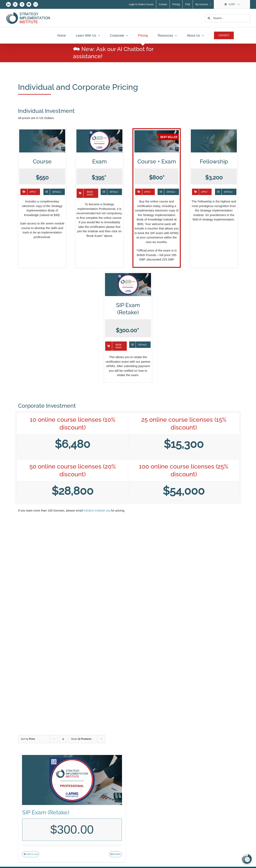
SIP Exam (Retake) (46, 812)
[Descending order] (63, 739)
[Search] (209, 18)
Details (117, 854)
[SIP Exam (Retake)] (72, 780)
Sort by (28, 739)
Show (81, 739)
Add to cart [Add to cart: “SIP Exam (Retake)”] (32, 854)
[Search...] (227, 18)
